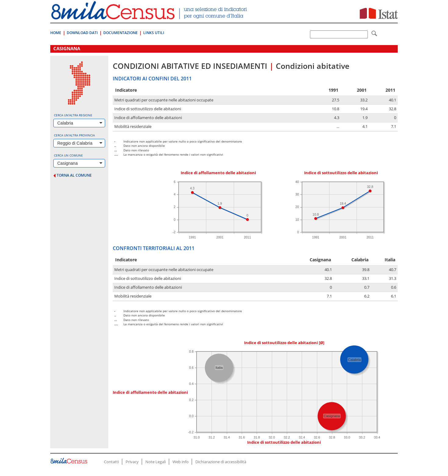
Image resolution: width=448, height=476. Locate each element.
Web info (181, 462)
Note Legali (156, 462)
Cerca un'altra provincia (74, 135)
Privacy (132, 462)
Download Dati (82, 33)
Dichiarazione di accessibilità (221, 462)
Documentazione (121, 33)
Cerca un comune (68, 155)
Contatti (111, 462)
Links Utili (154, 33)
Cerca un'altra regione (73, 115)
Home (56, 33)
